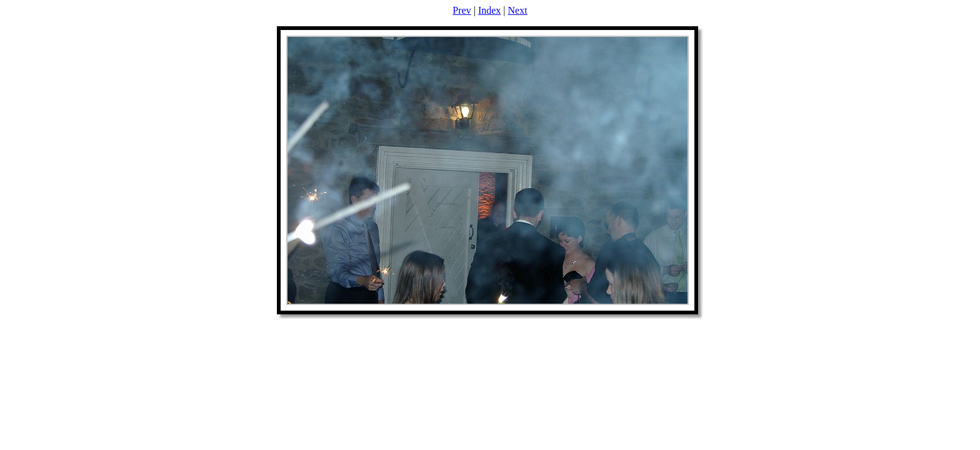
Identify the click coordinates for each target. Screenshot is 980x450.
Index (489, 10)
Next (518, 10)
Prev (462, 10)
